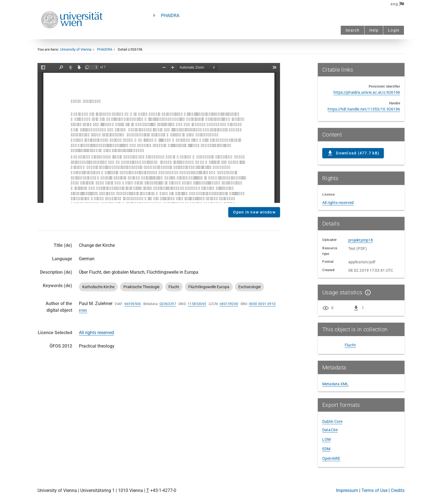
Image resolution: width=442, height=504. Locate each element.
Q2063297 (168, 304)
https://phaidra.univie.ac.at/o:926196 (367, 92)
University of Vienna (76, 49)
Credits (398, 490)
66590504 (133, 304)
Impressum (347, 490)
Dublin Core (332, 421)
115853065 (197, 304)
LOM (326, 439)
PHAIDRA (170, 16)
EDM (326, 449)
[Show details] (367, 292)
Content (159, 133)
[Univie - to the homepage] (72, 36)
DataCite (330, 430)
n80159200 (229, 304)
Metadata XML (335, 384)
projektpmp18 (361, 240)
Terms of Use (374, 490)
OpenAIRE (331, 458)
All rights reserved (96, 333)
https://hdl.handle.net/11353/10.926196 (364, 109)
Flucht (350, 345)
